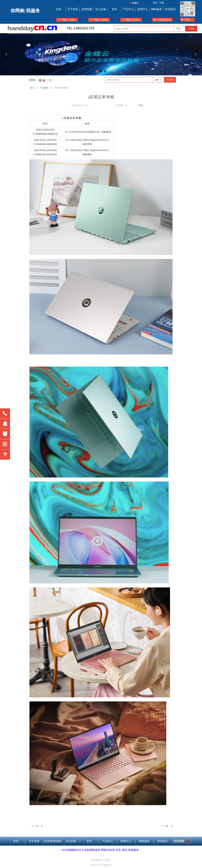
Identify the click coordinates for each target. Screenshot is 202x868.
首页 (32, 88)
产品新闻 (44, 88)
